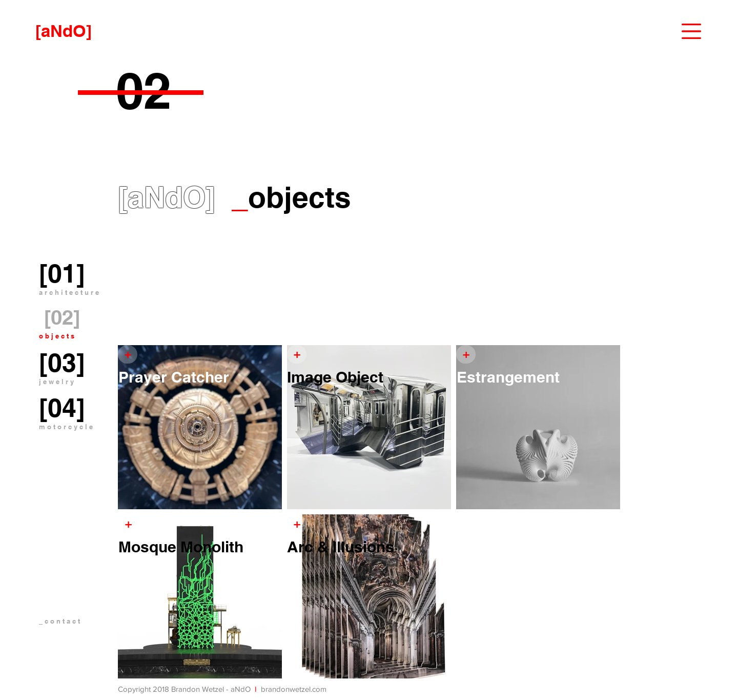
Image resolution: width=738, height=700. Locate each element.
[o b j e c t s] (57, 336)
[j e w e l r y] (56, 382)
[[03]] (62, 363)
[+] (466, 354)
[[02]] (62, 317)
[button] (692, 32)
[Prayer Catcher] (200, 377)
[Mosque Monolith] (200, 546)
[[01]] (62, 273)
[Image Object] (369, 377)
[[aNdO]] (64, 31)
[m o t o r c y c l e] (66, 427)
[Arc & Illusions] (369, 546)
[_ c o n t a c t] (79, 621)
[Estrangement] (538, 377)
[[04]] (62, 408)
